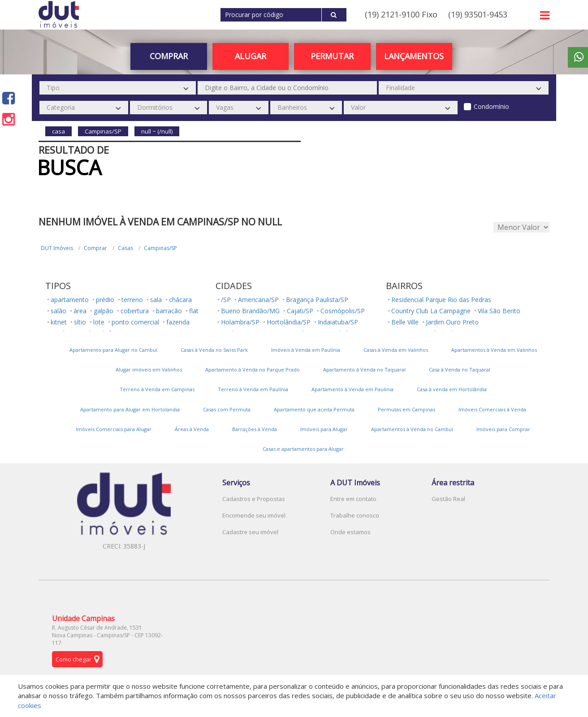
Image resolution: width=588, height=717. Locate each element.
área (80, 311)
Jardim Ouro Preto (452, 322)
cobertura (135, 311)
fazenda (178, 322)
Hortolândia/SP (289, 322)
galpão (104, 311)
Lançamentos (414, 56)
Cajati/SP (300, 311)
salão (58, 311)
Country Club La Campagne (431, 311)
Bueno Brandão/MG (250, 311)
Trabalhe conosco (355, 515)
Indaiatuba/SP (338, 322)
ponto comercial (135, 322)
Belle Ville (405, 322)
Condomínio (491, 106)
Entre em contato (353, 499)
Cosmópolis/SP (343, 311)
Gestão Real (448, 499)
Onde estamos (350, 532)
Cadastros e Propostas (254, 499)
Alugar (251, 56)
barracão (169, 311)
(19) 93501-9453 (478, 14)
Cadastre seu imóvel (250, 532)
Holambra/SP (240, 322)
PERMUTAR (332, 56)
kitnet (59, 322)
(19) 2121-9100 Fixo (401, 14)
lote (99, 322)
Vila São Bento (499, 311)
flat (194, 311)
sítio (80, 322)
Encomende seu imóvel (254, 515)
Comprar (169, 56)
